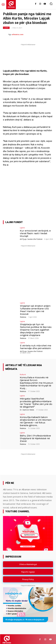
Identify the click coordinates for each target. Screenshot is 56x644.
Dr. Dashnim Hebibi (27, 409)
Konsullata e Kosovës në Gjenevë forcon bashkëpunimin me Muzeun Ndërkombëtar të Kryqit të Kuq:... (36, 382)
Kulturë (23, 373)
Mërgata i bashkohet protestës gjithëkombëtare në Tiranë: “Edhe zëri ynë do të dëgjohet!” (36, 402)
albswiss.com (18, 34)
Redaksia (23, 316)
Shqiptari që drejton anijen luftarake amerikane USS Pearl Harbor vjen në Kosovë (35, 309)
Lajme (6, 28)
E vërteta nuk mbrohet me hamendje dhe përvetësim (36, 346)
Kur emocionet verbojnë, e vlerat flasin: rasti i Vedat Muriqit (35, 232)
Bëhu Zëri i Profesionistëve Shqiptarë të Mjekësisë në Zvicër (35, 437)
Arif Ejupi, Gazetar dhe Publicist (31, 238)
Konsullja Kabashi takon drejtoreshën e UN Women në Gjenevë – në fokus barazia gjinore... (36, 420)
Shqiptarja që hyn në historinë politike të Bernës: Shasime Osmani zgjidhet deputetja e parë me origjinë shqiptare (36, 329)
